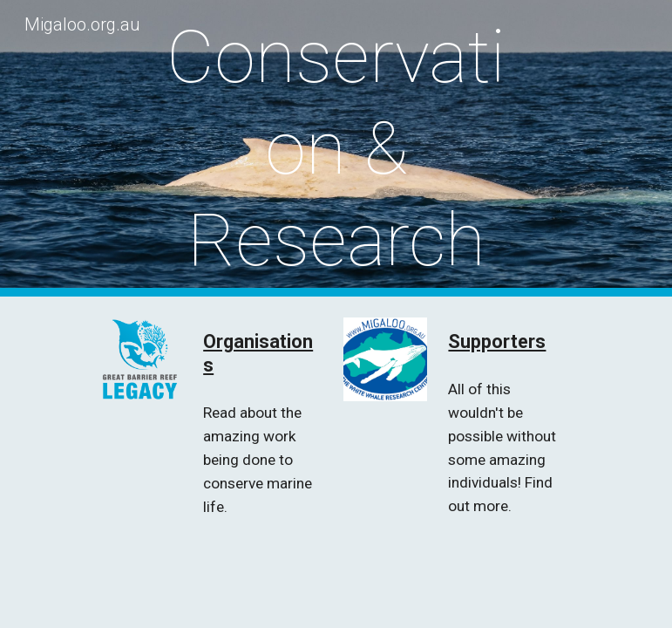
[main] (336, 149)
